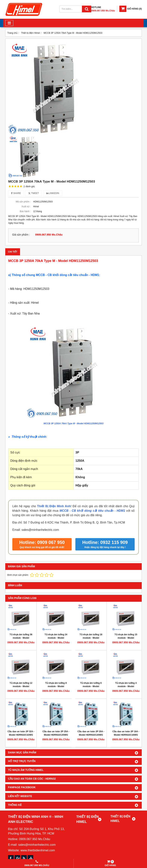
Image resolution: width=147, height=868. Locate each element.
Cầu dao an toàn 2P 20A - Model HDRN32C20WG (91, 733)
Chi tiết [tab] (13, 252)
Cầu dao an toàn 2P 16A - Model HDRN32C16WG (126, 733)
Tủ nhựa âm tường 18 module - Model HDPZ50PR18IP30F (91, 638)
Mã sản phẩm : (23, 202)
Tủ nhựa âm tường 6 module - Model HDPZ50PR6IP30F (91, 686)
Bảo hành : (25, 211)
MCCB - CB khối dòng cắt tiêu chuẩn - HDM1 (92, 511)
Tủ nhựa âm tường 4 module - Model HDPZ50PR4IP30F (126, 686)
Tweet (34, 193)
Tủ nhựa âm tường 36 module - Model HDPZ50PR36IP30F (21, 638)
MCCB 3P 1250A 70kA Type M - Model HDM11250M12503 (73, 424)
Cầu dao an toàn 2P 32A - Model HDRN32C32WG (21, 733)
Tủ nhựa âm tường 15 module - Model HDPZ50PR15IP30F (126, 638)
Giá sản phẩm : (21, 235)
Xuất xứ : (26, 207)
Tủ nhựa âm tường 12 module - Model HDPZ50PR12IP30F (21, 686)
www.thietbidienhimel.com (38, 850)
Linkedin (53, 193)
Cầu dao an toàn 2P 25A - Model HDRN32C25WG (56, 733)
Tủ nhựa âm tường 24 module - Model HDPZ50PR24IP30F (56, 638)
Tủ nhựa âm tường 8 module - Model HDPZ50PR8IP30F (56, 686)
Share (16, 193)
